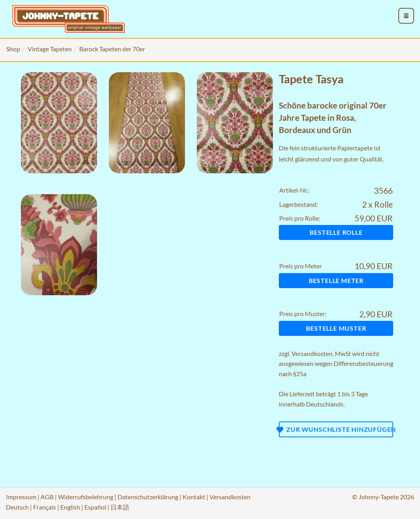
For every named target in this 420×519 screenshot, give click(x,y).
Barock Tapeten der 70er (112, 49)
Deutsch (17, 507)
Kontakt (194, 497)
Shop (13, 49)
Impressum (21, 497)
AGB (47, 497)
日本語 (120, 507)
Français (45, 507)
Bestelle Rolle (336, 232)
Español (95, 507)
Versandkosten (312, 353)
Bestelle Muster (336, 328)
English (70, 507)
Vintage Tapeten (50, 49)
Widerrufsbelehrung (86, 497)
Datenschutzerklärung (148, 497)
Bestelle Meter (336, 280)
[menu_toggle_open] (406, 16)
